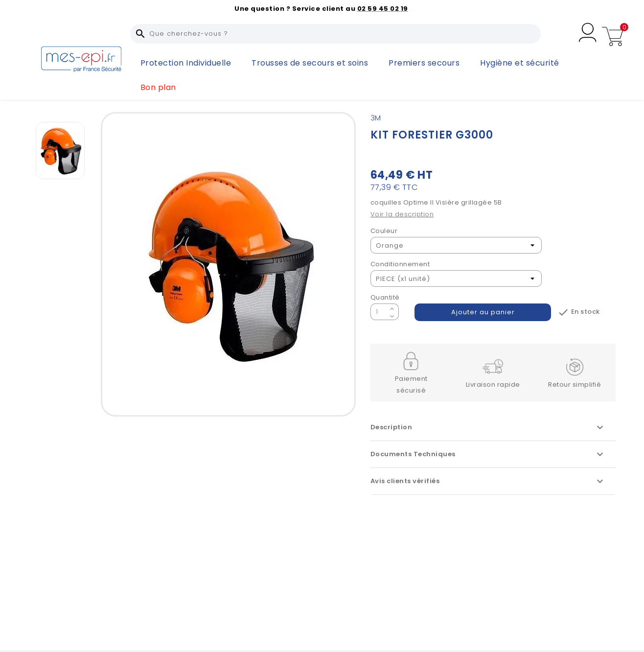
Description (488, 427)
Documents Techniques (488, 454)
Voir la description (402, 214)
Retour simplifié (575, 384)
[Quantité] (379, 312)
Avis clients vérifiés (488, 481)
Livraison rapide (493, 384)
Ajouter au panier (483, 312)
